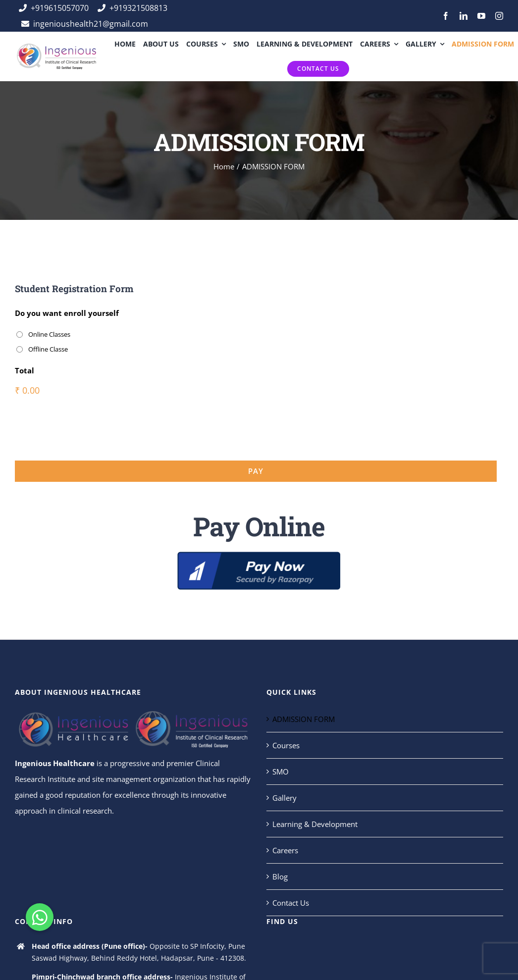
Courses (286, 745)
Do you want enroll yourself (67, 313)
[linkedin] (464, 16)
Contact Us (291, 903)
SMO (281, 772)
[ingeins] (56, 47)
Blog (280, 877)
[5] (259, 555)
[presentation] (90, 426)
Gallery (285, 798)
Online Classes (49, 334)
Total (25, 371)
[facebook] (446, 16)
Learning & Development (315, 824)
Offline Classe (48, 349)
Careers (285, 850)
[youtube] (481, 16)
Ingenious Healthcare (55, 763)
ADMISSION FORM (304, 719)
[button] (40, 917)
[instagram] (499, 16)
